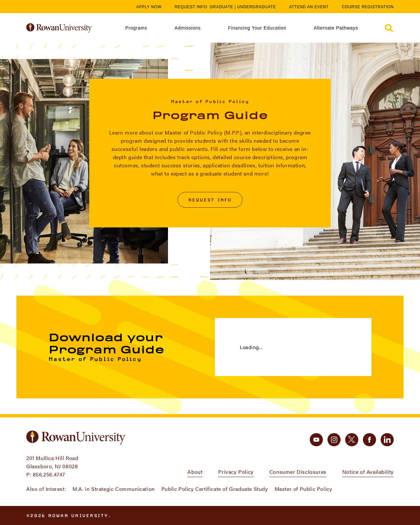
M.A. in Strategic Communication (114, 489)
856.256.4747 (49, 474)
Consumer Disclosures (298, 472)
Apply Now (149, 7)
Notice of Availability (368, 472)
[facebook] (369, 440)
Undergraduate (257, 7)
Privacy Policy (236, 472)
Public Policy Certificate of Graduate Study (215, 489)
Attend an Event (309, 7)
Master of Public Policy (304, 489)
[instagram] (334, 440)
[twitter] (352, 440)
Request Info (210, 200)
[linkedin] (387, 440)
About (195, 472)
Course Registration (368, 7)
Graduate (221, 7)
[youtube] (316, 440)
